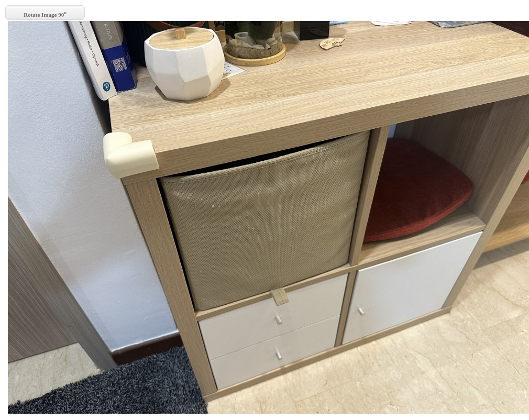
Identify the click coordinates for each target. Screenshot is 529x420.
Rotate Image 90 (45, 14)
